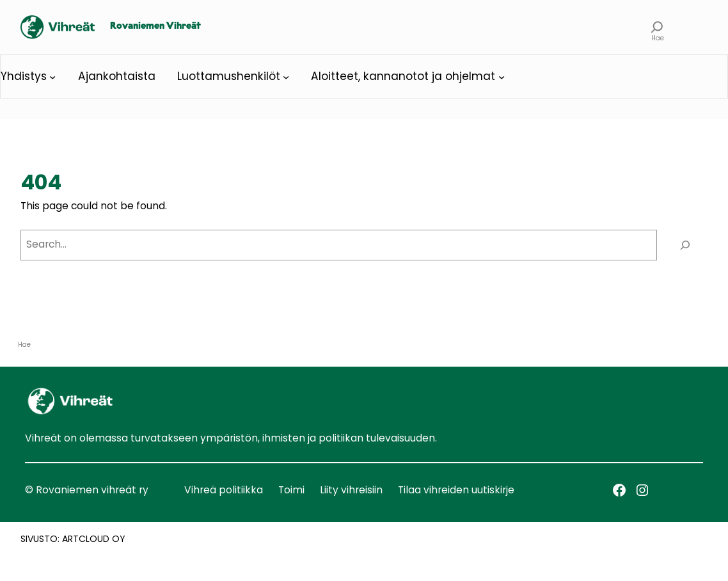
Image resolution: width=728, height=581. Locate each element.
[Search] (685, 245)
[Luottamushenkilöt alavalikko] (286, 76)
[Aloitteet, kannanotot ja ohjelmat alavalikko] (502, 76)
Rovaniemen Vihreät (155, 26)
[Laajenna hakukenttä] (657, 27)
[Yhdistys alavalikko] (52, 76)
